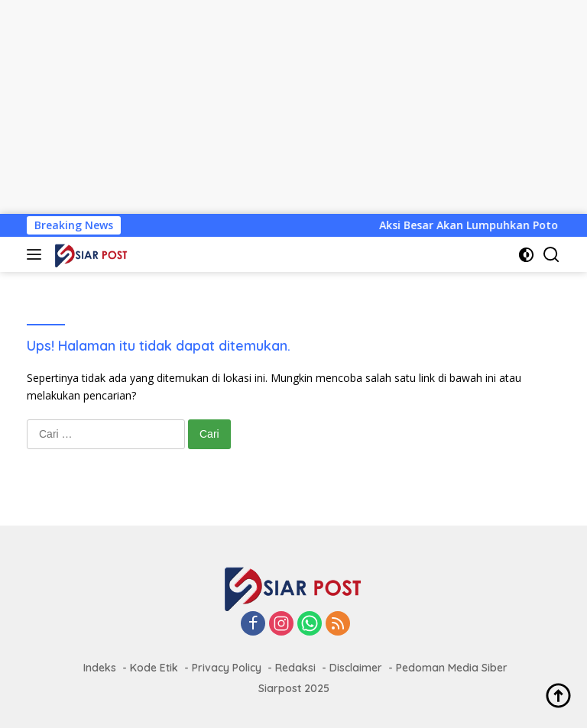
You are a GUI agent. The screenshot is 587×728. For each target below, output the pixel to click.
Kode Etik (154, 668)
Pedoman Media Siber (452, 668)
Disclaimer (356, 668)
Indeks (100, 668)
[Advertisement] (293, 107)
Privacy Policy (227, 668)
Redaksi (295, 668)
